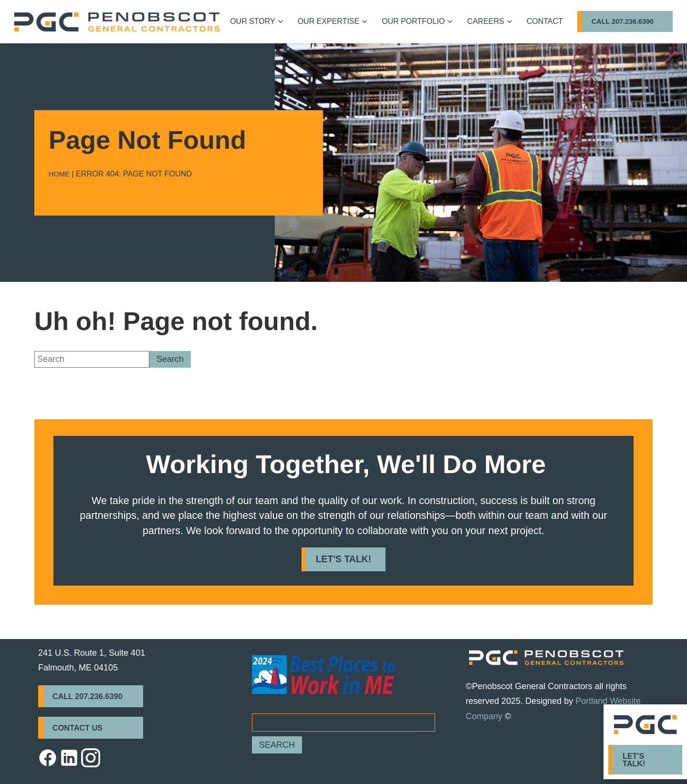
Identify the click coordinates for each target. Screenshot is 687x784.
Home (59, 174)
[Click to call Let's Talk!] (344, 559)
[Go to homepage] (117, 22)
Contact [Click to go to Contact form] (545, 21)
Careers (485, 21)
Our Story (253, 21)
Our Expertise (329, 21)
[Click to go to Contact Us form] (91, 728)
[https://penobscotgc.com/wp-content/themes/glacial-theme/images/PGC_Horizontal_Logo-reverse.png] (546, 658)
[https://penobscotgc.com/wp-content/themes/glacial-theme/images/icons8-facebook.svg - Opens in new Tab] (48, 758)
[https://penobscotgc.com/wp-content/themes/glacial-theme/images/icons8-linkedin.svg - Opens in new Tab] (69, 758)
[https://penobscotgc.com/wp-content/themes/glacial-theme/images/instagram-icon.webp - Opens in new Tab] (91, 758)
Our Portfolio (413, 21)
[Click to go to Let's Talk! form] (645, 760)
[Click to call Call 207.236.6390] (625, 21)
